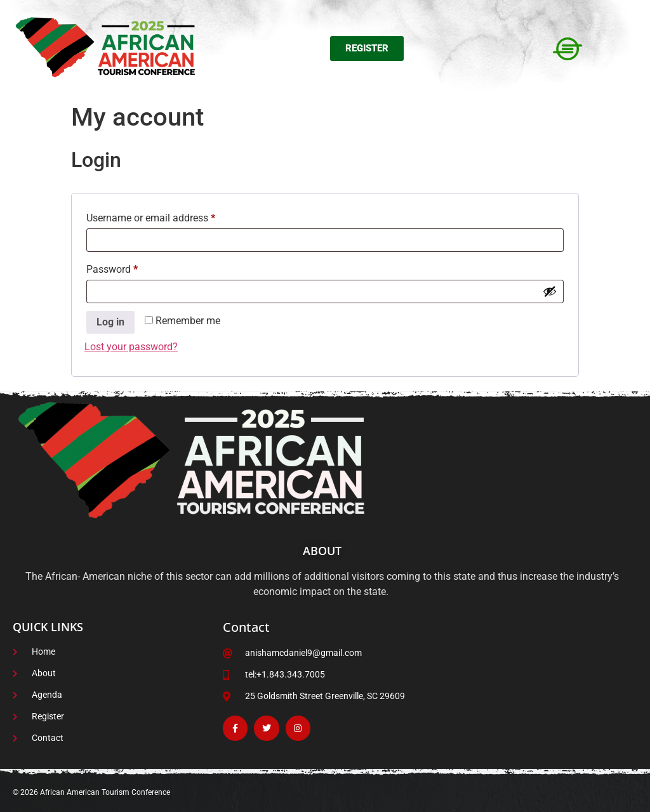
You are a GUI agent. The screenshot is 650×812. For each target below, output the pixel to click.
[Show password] (550, 291)
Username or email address (170, 216)
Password (131, 267)
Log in (110, 322)
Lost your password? (131, 347)
